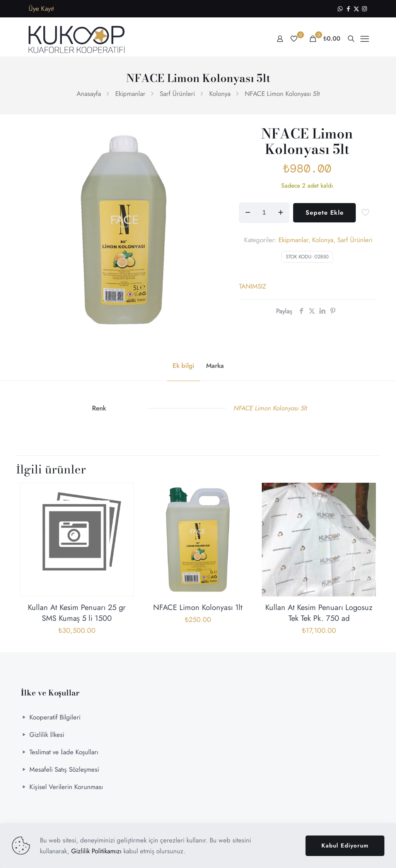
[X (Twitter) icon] (356, 9)
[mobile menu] (365, 39)
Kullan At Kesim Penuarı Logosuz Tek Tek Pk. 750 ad (319, 613)
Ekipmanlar (130, 94)
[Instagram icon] (364, 9)
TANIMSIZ (253, 286)
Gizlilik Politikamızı (96, 851)
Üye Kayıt (41, 9)
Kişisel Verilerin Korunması (66, 787)
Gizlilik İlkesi (47, 735)
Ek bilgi (183, 366)
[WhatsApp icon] (340, 9)
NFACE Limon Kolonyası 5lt (270, 408)
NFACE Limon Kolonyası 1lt (198, 607)
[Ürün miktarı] (264, 213)
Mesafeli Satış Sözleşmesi (64, 769)
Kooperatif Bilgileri (55, 717)
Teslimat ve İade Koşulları (64, 752)
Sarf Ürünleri (177, 94)
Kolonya (220, 94)
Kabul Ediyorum (345, 846)
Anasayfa (89, 94)
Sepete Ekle (325, 213)
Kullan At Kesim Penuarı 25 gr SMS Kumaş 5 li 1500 (77, 613)
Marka (215, 366)
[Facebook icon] (348, 9)
